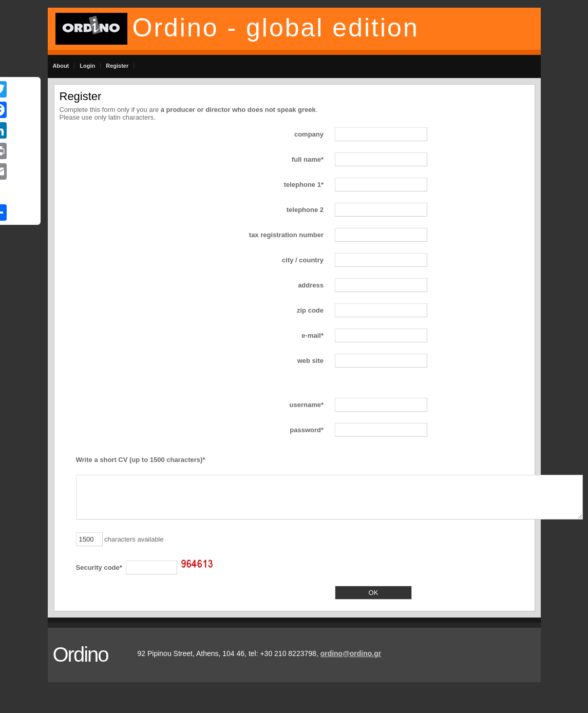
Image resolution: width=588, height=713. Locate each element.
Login (87, 66)
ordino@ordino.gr (351, 653)
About (61, 66)
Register (117, 66)
